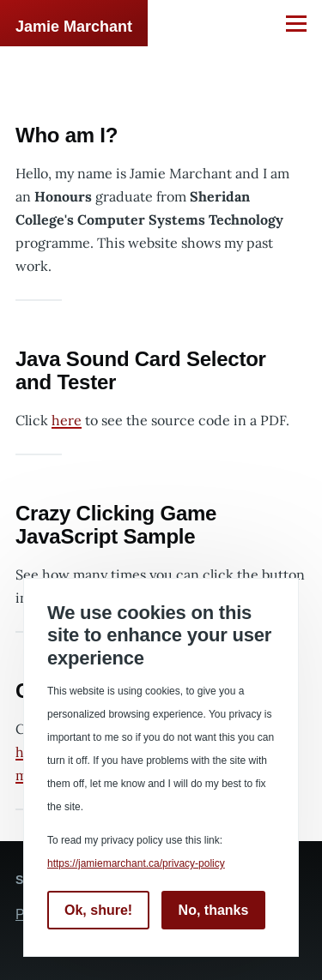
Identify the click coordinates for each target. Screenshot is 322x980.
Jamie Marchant (74, 27)
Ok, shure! (98, 910)
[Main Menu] (296, 23)
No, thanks (214, 910)
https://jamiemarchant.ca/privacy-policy (136, 863)
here (67, 420)
